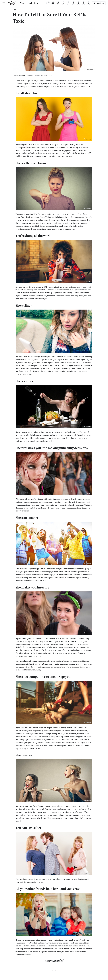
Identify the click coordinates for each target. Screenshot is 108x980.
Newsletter (99, 3)
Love (15, 10)
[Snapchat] (78, 3)
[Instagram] (58, 3)
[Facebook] (48, 3)
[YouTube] (53, 3)
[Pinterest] (73, 3)
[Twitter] (63, 3)
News (23, 3)
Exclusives (33, 3)
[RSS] (89, 3)
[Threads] (84, 3)
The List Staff (20, 75)
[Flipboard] (68, 3)
